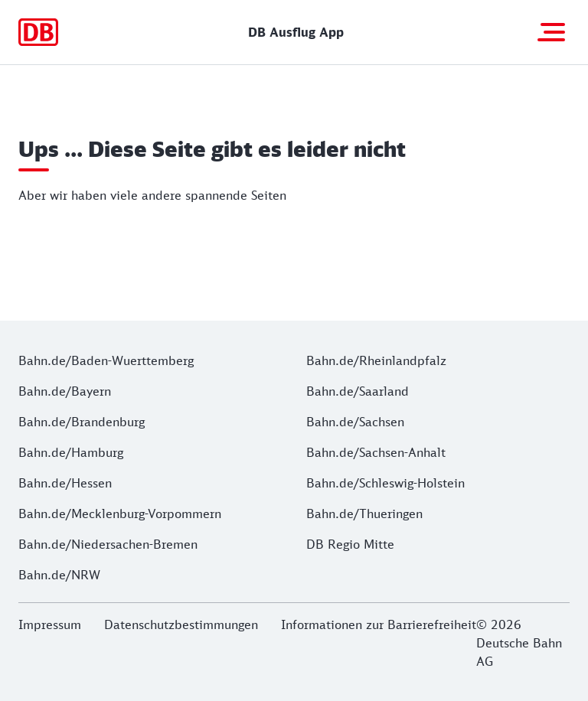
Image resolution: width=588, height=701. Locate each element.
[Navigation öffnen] (551, 32)
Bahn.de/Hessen (65, 483)
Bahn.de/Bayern (65, 391)
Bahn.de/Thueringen (364, 514)
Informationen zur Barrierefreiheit (379, 624)
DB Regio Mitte (350, 544)
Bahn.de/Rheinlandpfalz (376, 360)
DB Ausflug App (296, 32)
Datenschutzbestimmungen (181, 624)
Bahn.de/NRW (59, 575)
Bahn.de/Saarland (358, 391)
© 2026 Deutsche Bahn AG (519, 643)
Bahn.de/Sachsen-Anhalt (376, 452)
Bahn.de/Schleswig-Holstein (385, 483)
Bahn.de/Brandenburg (82, 422)
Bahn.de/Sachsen (355, 422)
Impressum (50, 624)
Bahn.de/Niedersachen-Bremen (108, 544)
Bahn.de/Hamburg (71, 452)
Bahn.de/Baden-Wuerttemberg (106, 360)
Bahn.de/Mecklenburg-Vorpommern (120, 514)
